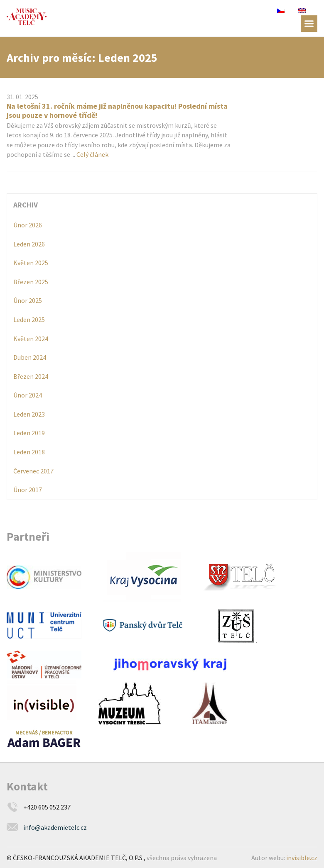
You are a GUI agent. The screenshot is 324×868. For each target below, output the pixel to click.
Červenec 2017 (33, 471)
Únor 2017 (28, 490)
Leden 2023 (29, 414)
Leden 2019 (29, 433)
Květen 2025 (31, 263)
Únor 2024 (28, 395)
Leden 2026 (29, 244)
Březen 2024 (31, 376)
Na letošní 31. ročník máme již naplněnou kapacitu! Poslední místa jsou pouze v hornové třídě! (117, 111)
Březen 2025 (31, 282)
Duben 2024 (30, 357)
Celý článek (92, 154)
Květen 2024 (31, 339)
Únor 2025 (28, 300)
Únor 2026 (28, 225)
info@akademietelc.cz (55, 827)
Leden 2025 (29, 319)
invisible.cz (302, 858)
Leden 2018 (29, 452)
